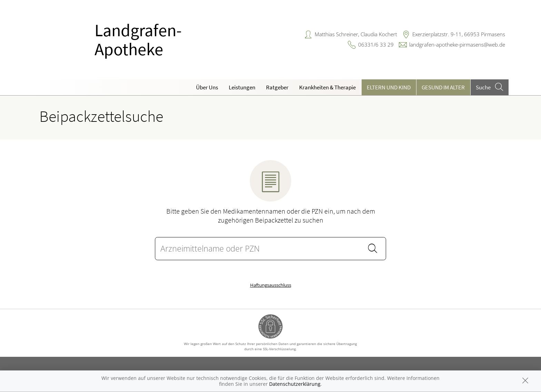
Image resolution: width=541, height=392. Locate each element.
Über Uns (207, 87)
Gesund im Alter (443, 87)
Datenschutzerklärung (295, 384)
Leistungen (242, 87)
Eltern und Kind (389, 87)
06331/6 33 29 (376, 45)
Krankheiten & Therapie (327, 87)
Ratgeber (277, 87)
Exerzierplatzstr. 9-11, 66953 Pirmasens (459, 34)
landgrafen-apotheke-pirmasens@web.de (457, 45)
